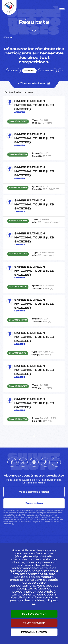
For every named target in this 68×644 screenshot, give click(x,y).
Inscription (34, 503)
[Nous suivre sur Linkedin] (56, 462)
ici (13, 524)
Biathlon (29, 71)
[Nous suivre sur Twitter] (23, 462)
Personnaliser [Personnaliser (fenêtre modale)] (34, 632)
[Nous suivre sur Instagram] (34, 462)
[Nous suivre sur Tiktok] (45, 462)
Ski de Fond (47, 71)
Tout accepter (34, 614)
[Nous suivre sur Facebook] (12, 462)
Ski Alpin (13, 71)
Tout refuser (34, 623)
